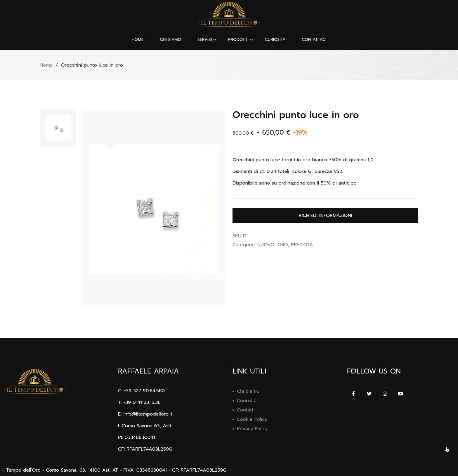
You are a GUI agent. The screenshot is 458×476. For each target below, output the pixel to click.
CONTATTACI (314, 40)
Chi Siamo (248, 391)
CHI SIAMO (171, 40)
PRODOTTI (238, 40)
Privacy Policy (252, 429)
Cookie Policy (252, 419)
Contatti (246, 410)
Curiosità (247, 401)
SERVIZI (205, 40)
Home (138, 40)
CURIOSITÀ (275, 40)
